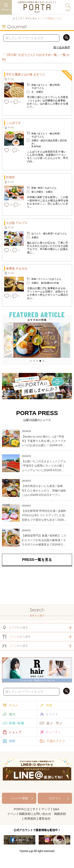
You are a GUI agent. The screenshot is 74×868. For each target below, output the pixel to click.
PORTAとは (22, 809)
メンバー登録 (19, 798)
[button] (7, 341)
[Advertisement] (37, 584)
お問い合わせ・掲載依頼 (50, 814)
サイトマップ (41, 809)
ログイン (55, 798)
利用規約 (30, 818)
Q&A (56, 809)
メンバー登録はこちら (50, 18)
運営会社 (45, 818)
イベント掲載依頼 (19, 814)
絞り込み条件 (62, 47)
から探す (15, 628)
